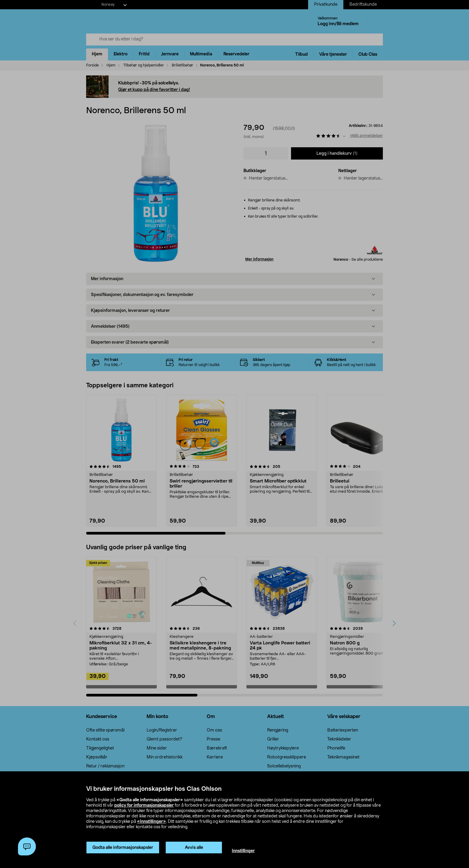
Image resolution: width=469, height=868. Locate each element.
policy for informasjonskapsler (144, 805)
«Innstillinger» (151, 822)
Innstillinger (243, 851)
